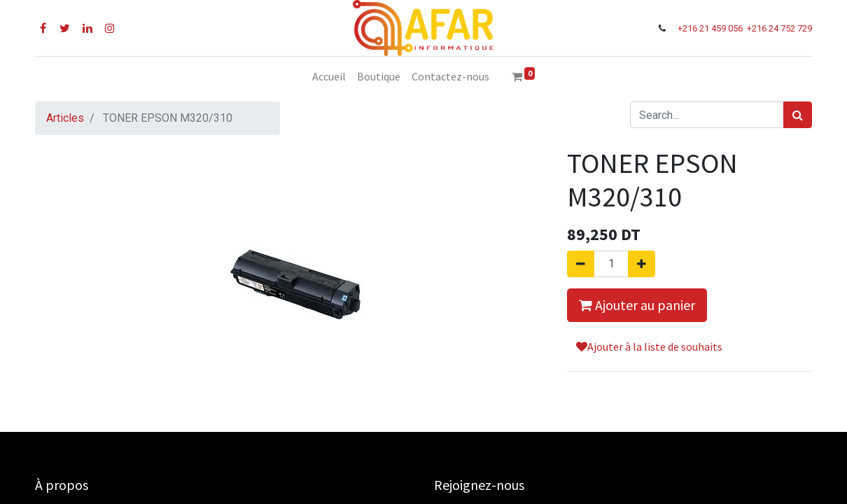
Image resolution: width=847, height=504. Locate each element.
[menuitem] (329, 76)
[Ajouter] (642, 264)
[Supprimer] (581, 264)
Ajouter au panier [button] (637, 305)
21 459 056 (722, 28)
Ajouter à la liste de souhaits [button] (649, 346)
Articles (65, 118)
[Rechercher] (798, 115)
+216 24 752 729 (779, 28)
